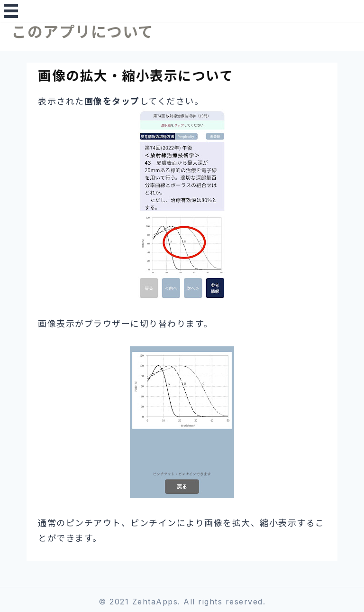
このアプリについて (83, 32)
